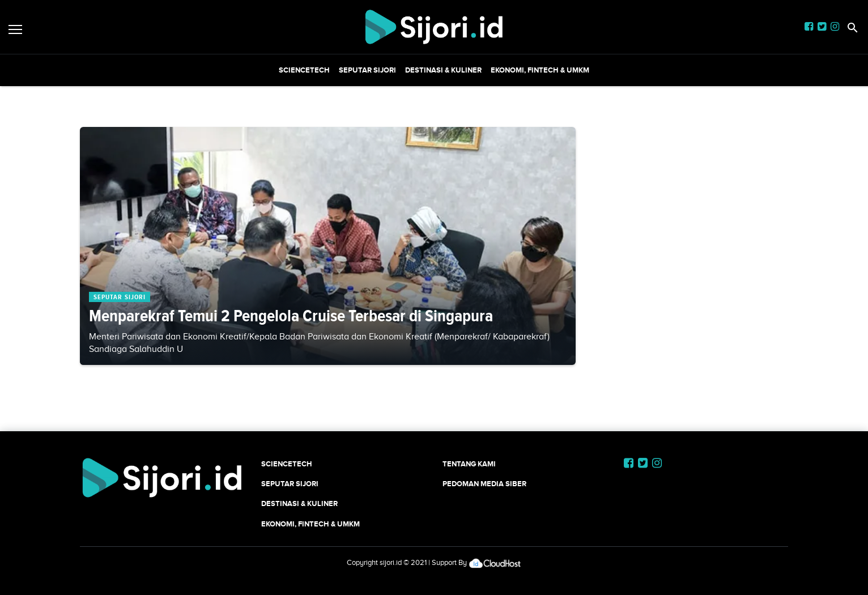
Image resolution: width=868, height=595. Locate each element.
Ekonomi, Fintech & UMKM (540, 70)
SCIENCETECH (304, 70)
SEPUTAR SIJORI (367, 70)
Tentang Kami (469, 464)
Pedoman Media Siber (484, 484)
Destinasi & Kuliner (443, 70)
